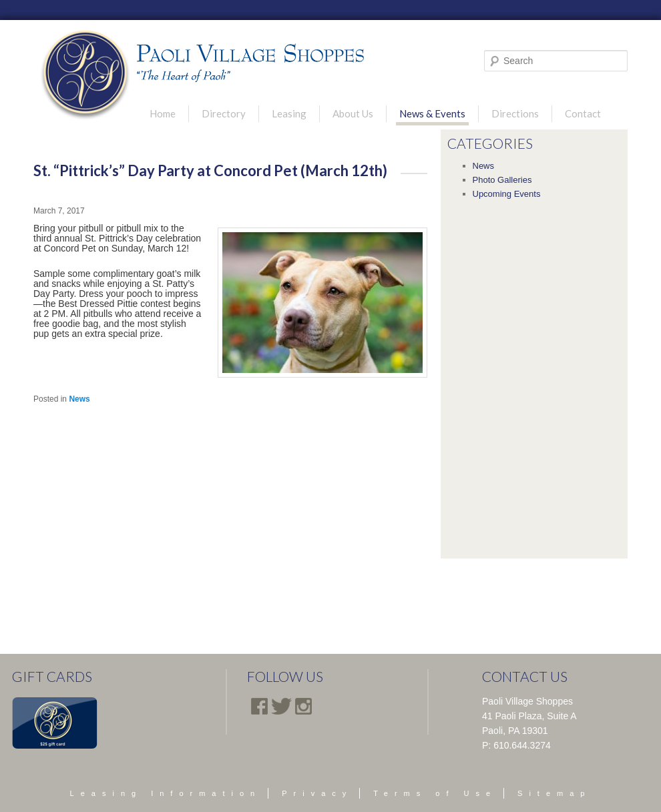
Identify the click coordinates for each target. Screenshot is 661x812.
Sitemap (554, 793)
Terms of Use (435, 793)
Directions (515, 113)
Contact (583, 113)
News (79, 399)
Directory (224, 113)
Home (163, 113)
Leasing (289, 113)
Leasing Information (166, 793)
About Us (353, 113)
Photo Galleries (502, 180)
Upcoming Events (507, 194)
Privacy (317, 793)
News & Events (432, 113)
